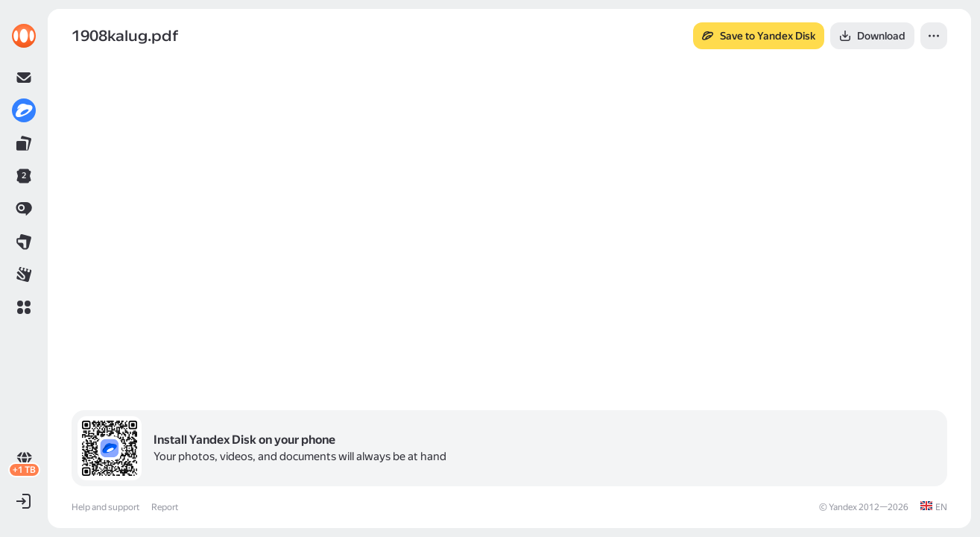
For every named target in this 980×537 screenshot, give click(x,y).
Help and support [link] (105, 507)
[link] (24, 36)
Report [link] (165, 507)
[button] (24, 307)
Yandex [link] (843, 507)
